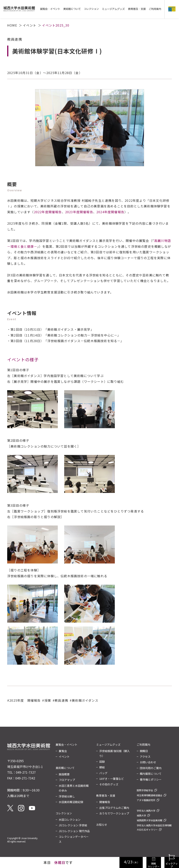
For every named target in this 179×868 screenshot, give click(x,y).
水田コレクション (70, 820)
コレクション (64, 813)
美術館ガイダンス (85, 700)
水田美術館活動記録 (71, 802)
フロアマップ (67, 780)
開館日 (144, 751)
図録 (102, 762)
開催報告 (105, 802)
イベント (30, 25)
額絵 (102, 767)
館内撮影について (151, 774)
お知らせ (102, 825)
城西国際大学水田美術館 (150, 820)
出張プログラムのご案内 (114, 808)
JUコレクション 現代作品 (74, 831)
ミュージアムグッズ (108, 745)
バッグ (103, 773)
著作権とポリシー (151, 779)
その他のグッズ (109, 784)
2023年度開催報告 (79, 212)
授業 (48, 700)
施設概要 (64, 774)
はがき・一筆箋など (112, 779)
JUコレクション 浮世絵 (73, 825)
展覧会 (63, 751)
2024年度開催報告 (110, 212)
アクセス (145, 757)
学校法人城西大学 (146, 811)
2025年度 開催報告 (25, 700)
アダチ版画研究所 (146, 800)
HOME (12, 25)
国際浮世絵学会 (145, 790)
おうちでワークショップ (114, 813)
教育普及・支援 (106, 796)
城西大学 (141, 815)
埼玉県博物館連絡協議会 (150, 795)
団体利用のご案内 (151, 768)
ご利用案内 (144, 745)
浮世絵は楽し (67, 796)
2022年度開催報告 (48, 212)
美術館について (65, 768)
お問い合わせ (148, 762)
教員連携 (61, 700)
